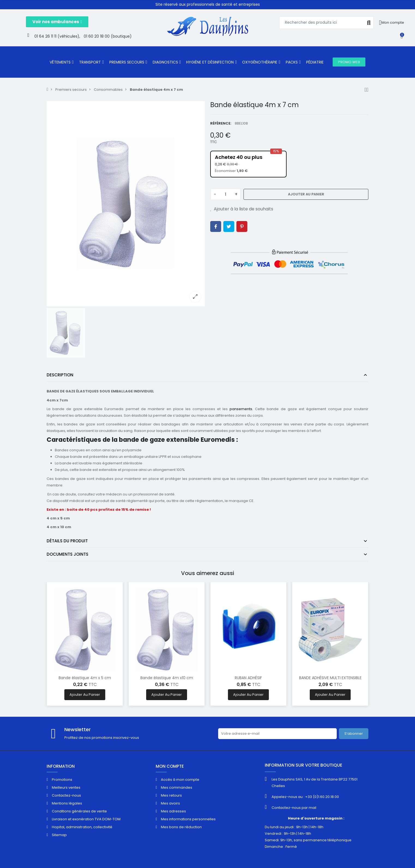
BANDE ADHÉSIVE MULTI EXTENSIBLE (330, 678)
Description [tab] (60, 375)
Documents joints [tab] (67, 554)
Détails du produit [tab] (67, 541)
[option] (126, 204)
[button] (57, 22)
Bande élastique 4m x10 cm (167, 678)
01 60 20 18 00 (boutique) (108, 36)
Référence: (221, 123)
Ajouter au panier (306, 194)
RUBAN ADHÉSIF (248, 678)
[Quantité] (225, 194)
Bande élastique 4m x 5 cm (85, 678)
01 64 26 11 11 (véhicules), (57, 36)
